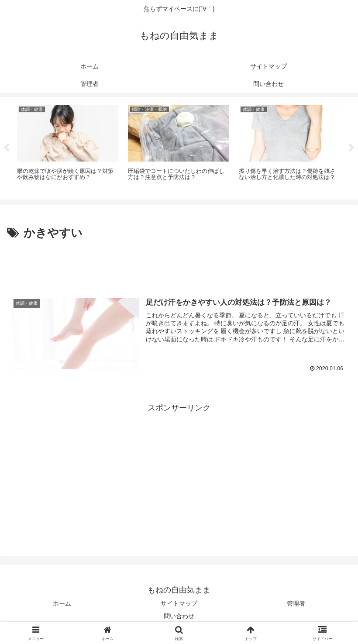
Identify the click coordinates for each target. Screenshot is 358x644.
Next (351, 148)
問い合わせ (179, 616)
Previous (7, 148)
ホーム (62, 603)
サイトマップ (179, 603)
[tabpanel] (68, 147)
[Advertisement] (179, 267)
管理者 (296, 603)
